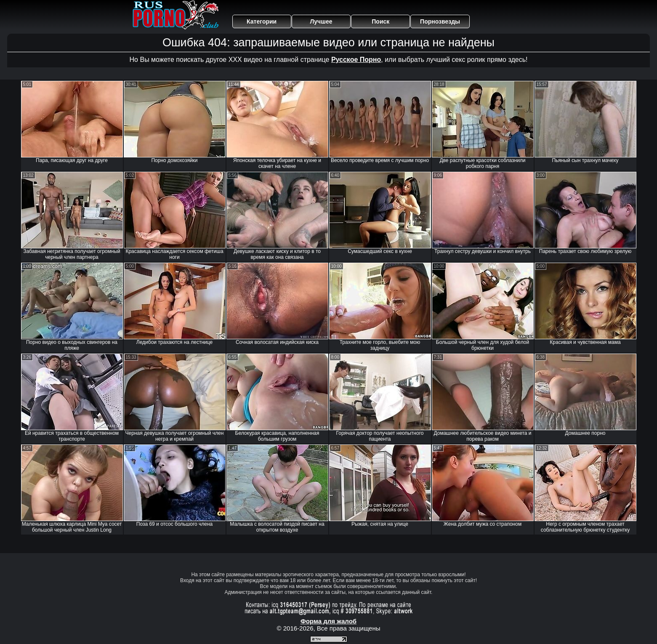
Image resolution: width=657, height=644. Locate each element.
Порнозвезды (440, 21)
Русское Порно (356, 60)
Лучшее (321, 21)
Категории (262, 21)
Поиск (380, 21)
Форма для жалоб (328, 621)
